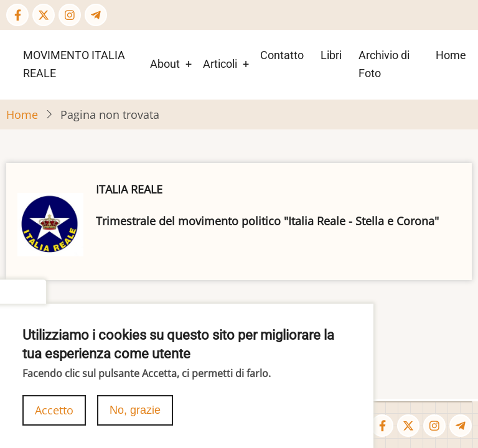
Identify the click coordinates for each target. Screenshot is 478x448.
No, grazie (135, 419)
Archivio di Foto (384, 64)
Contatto (282, 55)
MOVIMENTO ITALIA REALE (74, 64)
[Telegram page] (96, 15)
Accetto (54, 419)
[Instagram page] (70, 15)
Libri (331, 55)
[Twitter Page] (44, 15)
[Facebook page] (17, 15)
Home (451, 55)
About (165, 64)
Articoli (220, 64)
